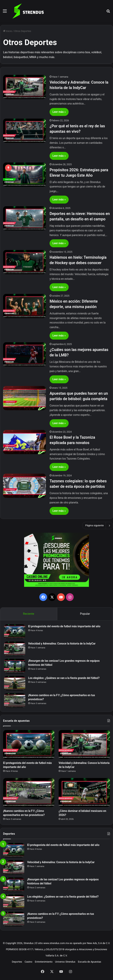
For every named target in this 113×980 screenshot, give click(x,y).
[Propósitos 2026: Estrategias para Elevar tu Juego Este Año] (24, 175)
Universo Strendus (65, 962)
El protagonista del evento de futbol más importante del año (64, 626)
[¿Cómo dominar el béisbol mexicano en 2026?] (84, 793)
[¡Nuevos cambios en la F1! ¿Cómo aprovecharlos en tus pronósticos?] (15, 701)
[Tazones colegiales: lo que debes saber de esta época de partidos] (24, 486)
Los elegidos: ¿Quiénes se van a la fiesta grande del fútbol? (64, 678)
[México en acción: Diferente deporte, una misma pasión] (24, 306)
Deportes (17, 962)
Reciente (29, 614)
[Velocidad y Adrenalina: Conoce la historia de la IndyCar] (24, 87)
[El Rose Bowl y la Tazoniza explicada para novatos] (24, 442)
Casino (28, 962)
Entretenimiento (44, 962)
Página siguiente (98, 526)
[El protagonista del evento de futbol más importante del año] (15, 632)
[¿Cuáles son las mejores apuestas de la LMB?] (24, 354)
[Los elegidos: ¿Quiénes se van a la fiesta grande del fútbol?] (15, 683)
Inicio (8, 31)
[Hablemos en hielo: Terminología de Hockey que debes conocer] (24, 262)
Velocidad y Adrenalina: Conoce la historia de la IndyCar (62, 644)
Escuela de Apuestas (89, 962)
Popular (85, 614)
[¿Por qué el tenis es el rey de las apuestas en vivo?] (24, 131)
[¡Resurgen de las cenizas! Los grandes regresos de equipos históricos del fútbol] (15, 666)
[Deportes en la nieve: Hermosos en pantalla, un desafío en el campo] (24, 218)
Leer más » (59, 112)
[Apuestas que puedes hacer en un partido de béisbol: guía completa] (24, 398)
